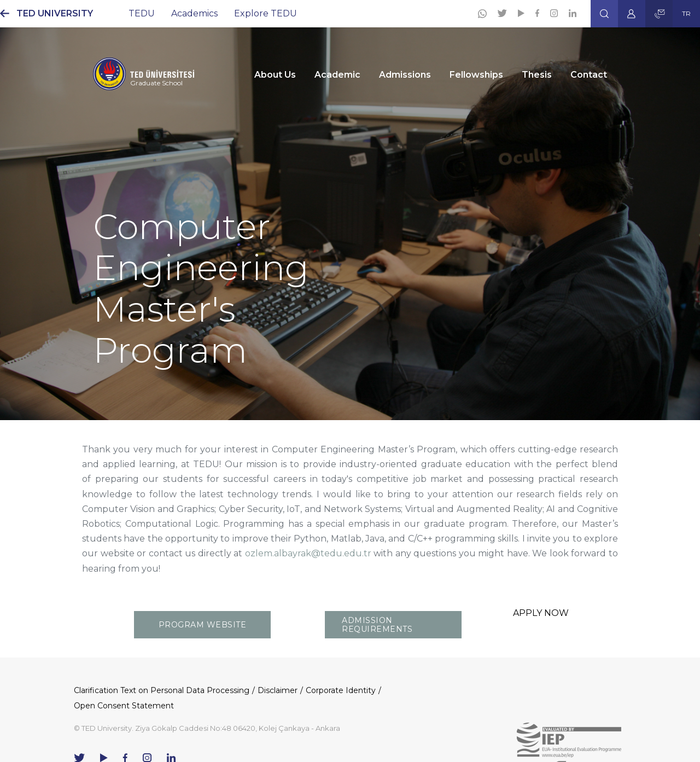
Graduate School (156, 83)
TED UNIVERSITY (55, 13)
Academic (337, 75)
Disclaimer (278, 690)
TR (686, 13)
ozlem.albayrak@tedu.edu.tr (308, 553)
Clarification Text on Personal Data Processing (162, 690)
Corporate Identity (341, 690)
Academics (194, 13)
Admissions (405, 75)
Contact (589, 75)
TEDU (142, 13)
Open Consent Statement (124, 706)
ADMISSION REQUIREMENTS (377, 625)
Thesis (537, 75)
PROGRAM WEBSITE (203, 625)
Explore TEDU (266, 13)
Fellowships (476, 75)
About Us (275, 75)
